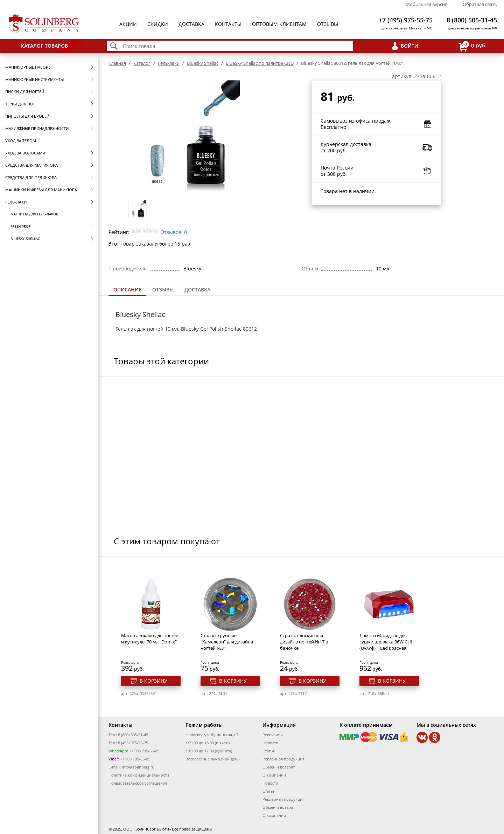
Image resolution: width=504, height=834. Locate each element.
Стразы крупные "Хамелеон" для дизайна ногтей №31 (227, 642)
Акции (128, 24)
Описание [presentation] (127, 290)
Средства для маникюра (31, 165)
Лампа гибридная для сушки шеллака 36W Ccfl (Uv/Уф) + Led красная (386, 642)
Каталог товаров (44, 46)
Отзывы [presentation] (163, 290)
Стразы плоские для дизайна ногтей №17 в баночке (304, 642)
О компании (274, 775)
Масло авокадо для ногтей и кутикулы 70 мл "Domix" (150, 639)
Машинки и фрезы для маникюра (41, 190)
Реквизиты (272, 735)
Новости (270, 743)
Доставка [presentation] (197, 290)
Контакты (228, 24)
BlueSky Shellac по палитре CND (260, 63)
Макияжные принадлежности (37, 128)
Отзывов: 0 (174, 232)
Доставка (191, 24)
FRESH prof (20, 226)
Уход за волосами (25, 153)
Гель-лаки (16, 202)
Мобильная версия (426, 4)
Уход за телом (21, 141)
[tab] (127, 290)
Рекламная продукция (283, 759)
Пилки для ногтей (25, 92)
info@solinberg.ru (138, 767)
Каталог (142, 63)
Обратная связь (480, 4)
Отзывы (328, 24)
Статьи (269, 751)
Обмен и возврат (279, 767)
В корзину (153, 681)
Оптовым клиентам (279, 24)
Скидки (158, 24)
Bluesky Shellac (25, 239)
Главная (117, 63)
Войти (409, 46)
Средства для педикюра (31, 177)
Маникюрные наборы (28, 67)
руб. (472, 46)
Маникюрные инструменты (34, 79)
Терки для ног (20, 104)
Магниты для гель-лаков (34, 214)
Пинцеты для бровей (27, 116)
